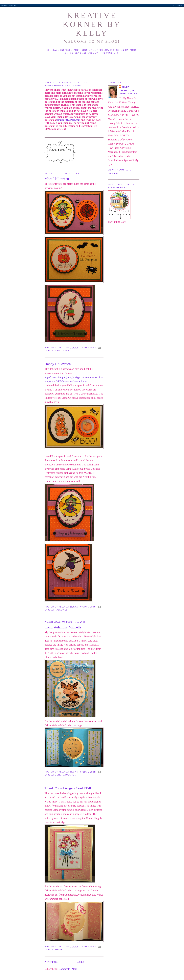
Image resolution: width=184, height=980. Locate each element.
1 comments (88, 347)
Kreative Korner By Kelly (92, 24)
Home (80, 962)
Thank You (62, 949)
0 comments (88, 607)
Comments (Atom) (68, 969)
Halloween (62, 350)
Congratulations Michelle (63, 627)
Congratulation (66, 775)
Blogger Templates (9, 5)
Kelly (125, 87)
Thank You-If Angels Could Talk (68, 788)
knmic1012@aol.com (69, 120)
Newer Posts (51, 962)
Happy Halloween (58, 364)
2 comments (88, 946)
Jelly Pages (177, 5)
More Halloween (57, 179)
